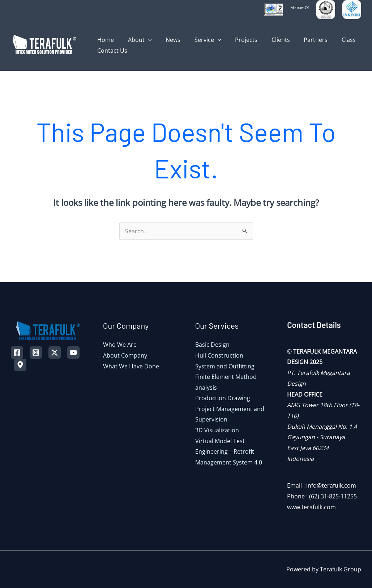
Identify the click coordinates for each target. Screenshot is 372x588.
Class (331, 40)
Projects (235, 40)
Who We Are (120, 345)
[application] (145, 40)
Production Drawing (223, 398)
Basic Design (212, 345)
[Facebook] (17, 353)
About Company (125, 355)
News (167, 40)
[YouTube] (73, 353)
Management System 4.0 (229, 463)
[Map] (20, 365)
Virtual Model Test (220, 441)
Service (200, 40)
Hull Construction (219, 355)
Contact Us (111, 51)
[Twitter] (55, 353)
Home (104, 40)
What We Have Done (131, 366)
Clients (267, 40)
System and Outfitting (225, 366)
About (136, 40)
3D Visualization (217, 431)
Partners (300, 40)
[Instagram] (36, 353)
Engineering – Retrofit (225, 452)
